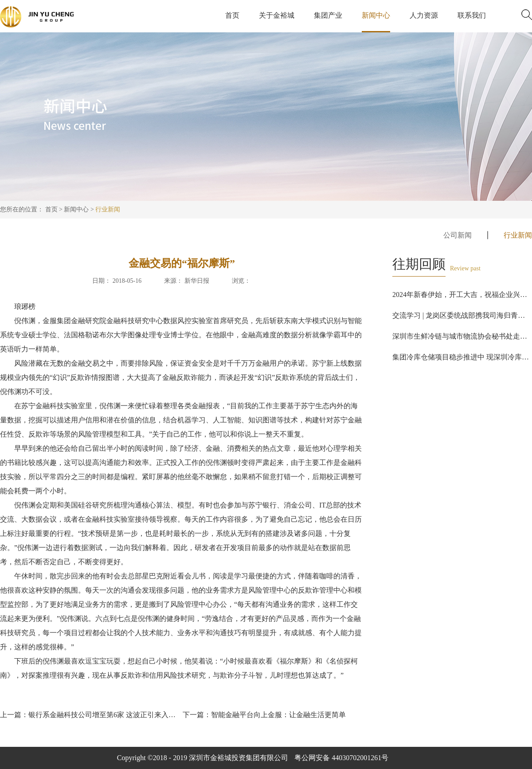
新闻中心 (76, 209)
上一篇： (90, 715)
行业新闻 (108, 209)
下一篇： (264, 715)
